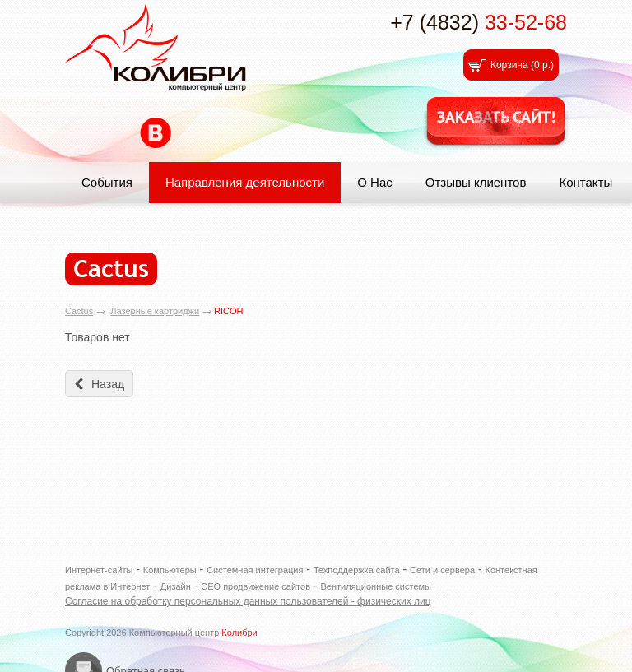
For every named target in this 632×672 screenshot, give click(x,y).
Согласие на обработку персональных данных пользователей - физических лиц (248, 601)
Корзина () (522, 65)
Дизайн (176, 586)
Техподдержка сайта (357, 570)
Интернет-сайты (99, 570)
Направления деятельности (245, 182)
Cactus (79, 311)
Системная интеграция (255, 570)
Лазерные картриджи (155, 311)
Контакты (586, 182)
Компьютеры (170, 570)
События (107, 182)
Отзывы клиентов (476, 182)
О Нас (375, 182)
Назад (108, 384)
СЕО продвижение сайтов (256, 586)
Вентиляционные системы (376, 586)
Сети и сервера (442, 570)
